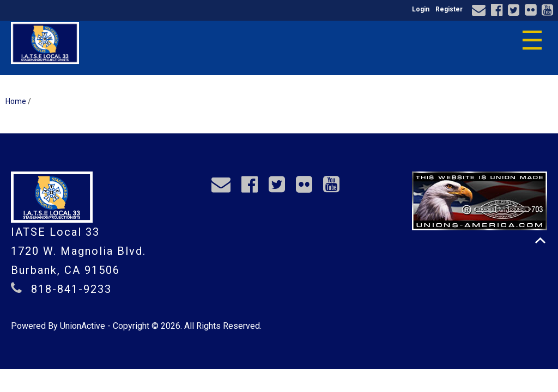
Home (16, 101)
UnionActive (83, 326)
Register (449, 9)
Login (421, 9)
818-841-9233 (71, 289)
